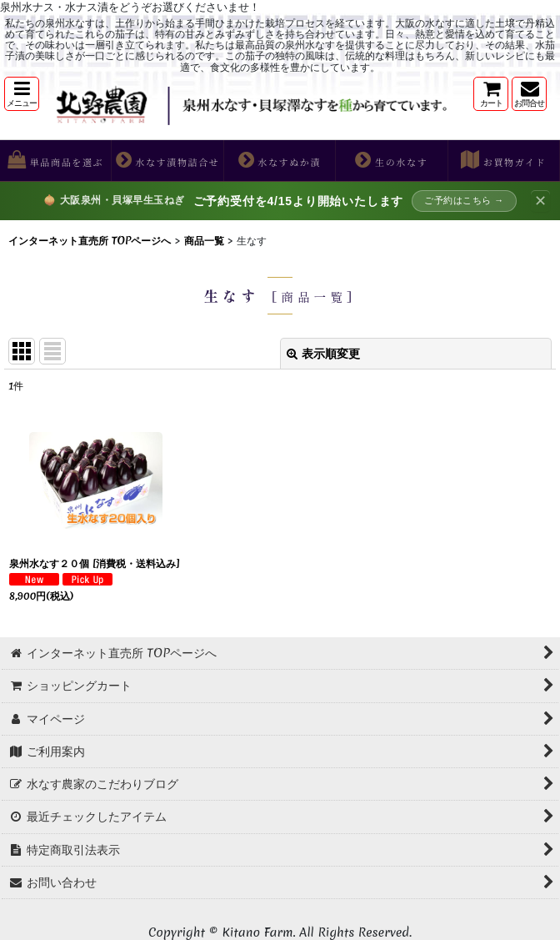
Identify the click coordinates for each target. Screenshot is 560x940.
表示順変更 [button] (323, 354)
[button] (22, 94)
